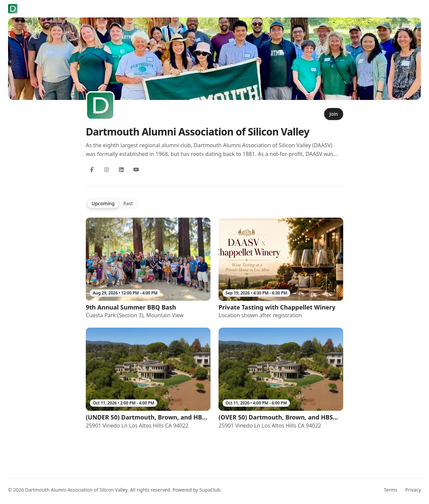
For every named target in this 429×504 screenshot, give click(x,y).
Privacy (413, 490)
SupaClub (210, 490)
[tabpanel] (214, 324)
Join (334, 114)
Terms (390, 490)
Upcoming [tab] (103, 203)
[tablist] (112, 204)
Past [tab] (128, 203)
